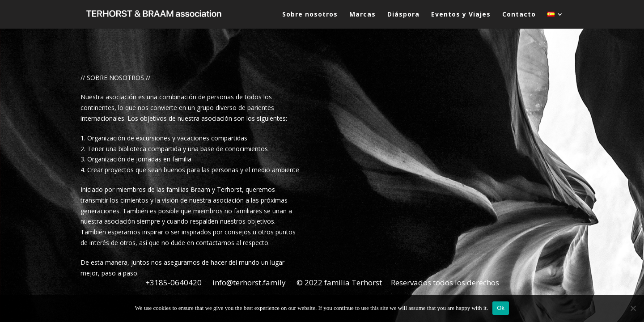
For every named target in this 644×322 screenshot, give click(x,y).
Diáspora (403, 15)
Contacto (519, 15)
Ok (501, 308)
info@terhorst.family (249, 282)
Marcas (362, 15)
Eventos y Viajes (461, 15)
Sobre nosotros (310, 15)
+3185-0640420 (174, 282)
